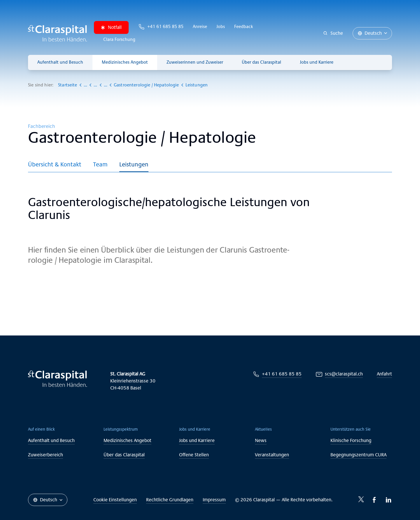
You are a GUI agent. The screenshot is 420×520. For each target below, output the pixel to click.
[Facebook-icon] (374, 500)
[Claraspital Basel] (57, 33)
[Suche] (333, 33)
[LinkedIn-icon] (388, 500)
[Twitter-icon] (361, 499)
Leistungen (134, 164)
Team (100, 164)
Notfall (111, 27)
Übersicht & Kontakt (55, 164)
